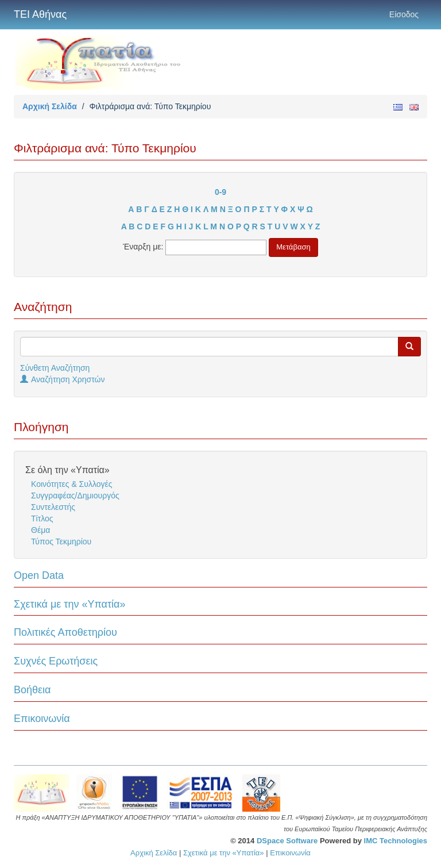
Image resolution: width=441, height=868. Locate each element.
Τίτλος (42, 519)
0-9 (220, 192)
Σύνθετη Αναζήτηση (55, 368)
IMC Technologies (396, 841)
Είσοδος (404, 14)
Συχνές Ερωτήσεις (56, 661)
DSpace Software (287, 841)
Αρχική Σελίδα (50, 106)
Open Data (39, 575)
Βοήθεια (32, 690)
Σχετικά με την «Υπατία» (70, 604)
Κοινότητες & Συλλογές (71, 484)
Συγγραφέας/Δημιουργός (75, 496)
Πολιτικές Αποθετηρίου (65, 632)
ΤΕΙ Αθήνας (40, 14)
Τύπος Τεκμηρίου (61, 541)
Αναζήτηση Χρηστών (63, 379)
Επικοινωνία (42, 719)
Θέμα (40, 530)
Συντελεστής (53, 507)
